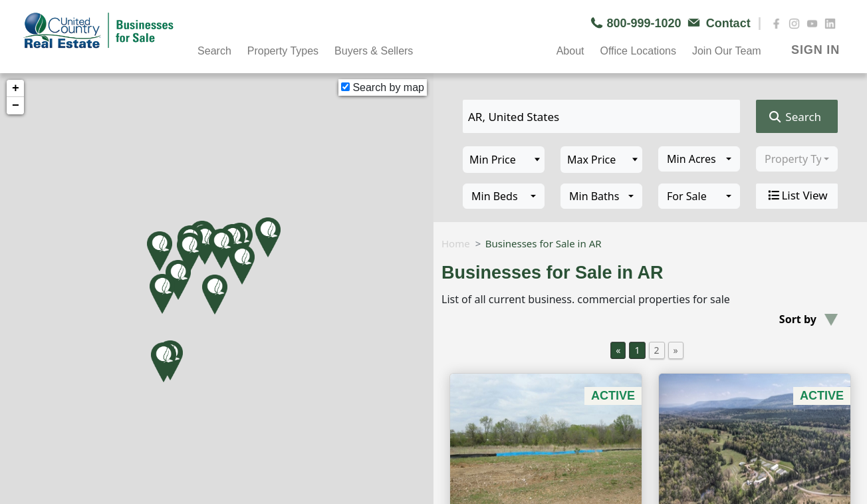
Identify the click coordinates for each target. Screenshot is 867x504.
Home (456, 243)
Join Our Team (727, 51)
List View (797, 195)
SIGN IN (815, 50)
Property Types (283, 51)
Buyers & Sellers (374, 51)
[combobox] (699, 159)
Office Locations (638, 51)
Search (214, 51)
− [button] (16, 106)
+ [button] (16, 88)
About (570, 51)
